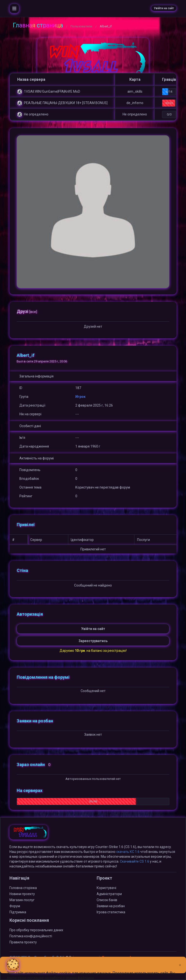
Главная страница (38, 25)
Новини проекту (22, 894)
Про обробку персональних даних (36, 930)
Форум (15, 906)
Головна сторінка (23, 888)
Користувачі (106, 888)
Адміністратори (109, 894)
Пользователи (81, 26)
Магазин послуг (22, 900)
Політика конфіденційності (31, 936)
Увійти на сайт (164, 8)
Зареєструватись (93, 641)
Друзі (27, 311)
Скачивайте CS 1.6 (135, 861)
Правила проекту (23, 942)
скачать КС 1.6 (128, 852)
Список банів (107, 900)
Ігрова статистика (111, 912)
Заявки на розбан (111, 906)
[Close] (180, 961)
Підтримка (18, 912)
